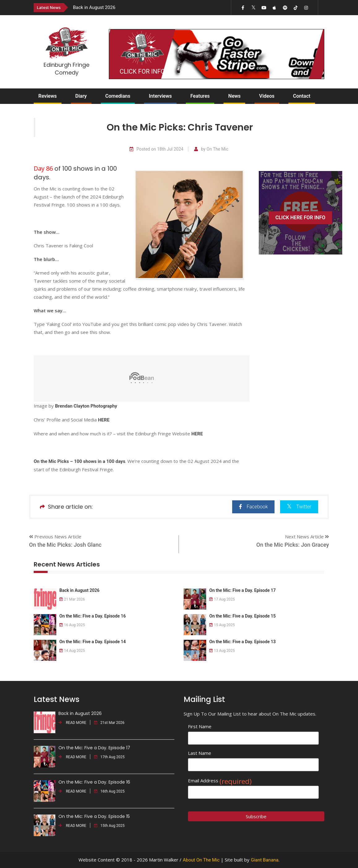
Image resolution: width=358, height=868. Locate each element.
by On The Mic (211, 149)
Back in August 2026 (94, 7)
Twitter (299, 506)
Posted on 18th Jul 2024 (156, 149)
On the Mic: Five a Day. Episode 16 (93, 616)
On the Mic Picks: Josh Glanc (65, 545)
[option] (136, 7)
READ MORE (72, 723)
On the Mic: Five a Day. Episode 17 (243, 590)
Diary (81, 96)
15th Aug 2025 (109, 826)
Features (200, 96)
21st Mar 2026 (109, 723)
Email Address (220, 781)
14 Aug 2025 (72, 651)
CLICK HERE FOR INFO (300, 218)
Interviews (160, 96)
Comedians (118, 96)
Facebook (253, 507)
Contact (302, 96)
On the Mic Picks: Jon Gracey (293, 545)
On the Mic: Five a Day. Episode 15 (243, 616)
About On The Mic (201, 860)
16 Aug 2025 (72, 625)
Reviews (48, 96)
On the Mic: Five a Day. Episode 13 (243, 642)
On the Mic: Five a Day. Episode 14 (93, 642)
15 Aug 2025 (222, 625)
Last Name (200, 753)
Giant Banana (264, 860)
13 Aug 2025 (222, 651)
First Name (200, 726)
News (234, 96)
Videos (267, 96)
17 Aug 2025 (222, 599)
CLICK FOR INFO (142, 71)
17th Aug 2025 (109, 757)
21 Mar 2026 (72, 599)
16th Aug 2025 (109, 791)
